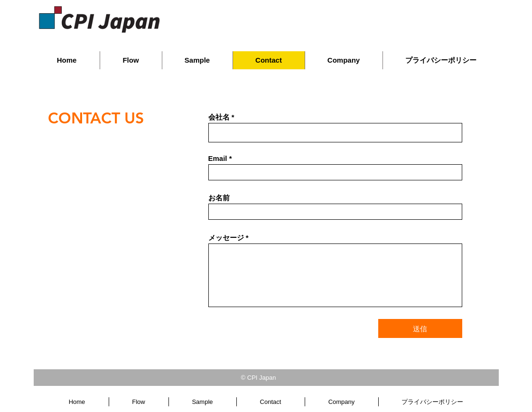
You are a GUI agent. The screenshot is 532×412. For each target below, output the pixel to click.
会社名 (219, 117)
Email (218, 158)
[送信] (420, 328)
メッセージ (226, 238)
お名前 (219, 198)
